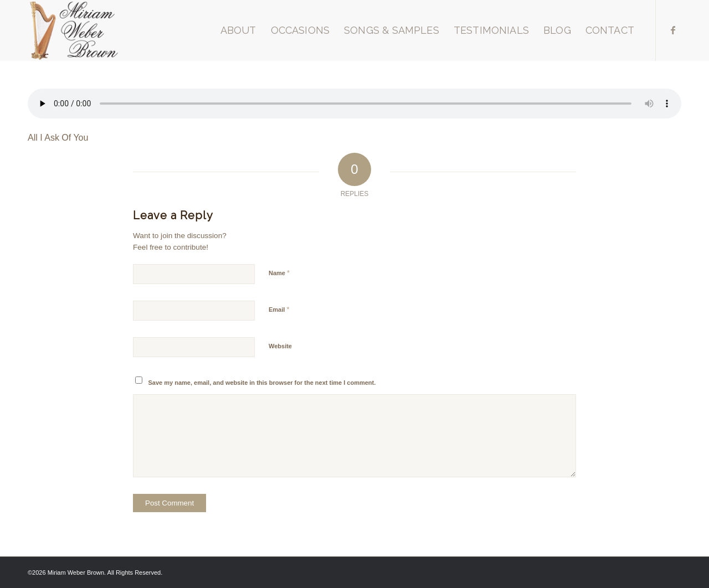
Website (280, 346)
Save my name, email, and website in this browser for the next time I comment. (262, 383)
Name (279, 273)
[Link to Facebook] (673, 30)
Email (279, 309)
